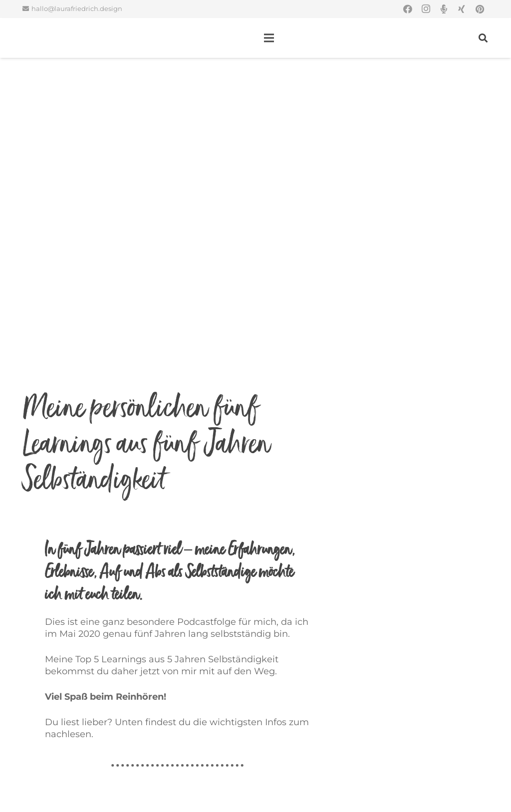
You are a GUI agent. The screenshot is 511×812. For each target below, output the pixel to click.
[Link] (37, 38)
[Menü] (269, 38)
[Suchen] (483, 38)
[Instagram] (426, 9)
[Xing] (462, 9)
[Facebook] (408, 9)
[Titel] (444, 9)
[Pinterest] (480, 9)
